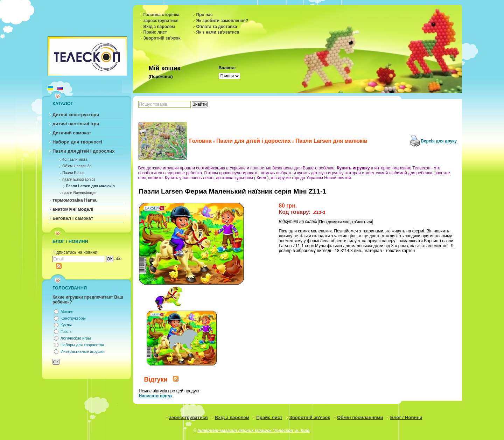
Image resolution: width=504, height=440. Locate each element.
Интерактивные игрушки (83, 351)
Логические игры (76, 338)
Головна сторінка (162, 15)
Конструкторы (73, 318)
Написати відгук (156, 396)
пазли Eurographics (79, 179)
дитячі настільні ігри (76, 124)
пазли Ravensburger (79, 193)
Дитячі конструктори (76, 115)
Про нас (204, 15)
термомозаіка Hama (75, 200)
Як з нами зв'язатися (218, 32)
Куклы (66, 325)
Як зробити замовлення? (222, 21)
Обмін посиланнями (360, 417)
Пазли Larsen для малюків (90, 186)
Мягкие (67, 312)
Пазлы (66, 331)
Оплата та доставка (216, 27)
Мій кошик (165, 68)
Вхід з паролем (159, 27)
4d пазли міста (75, 159)
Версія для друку (439, 141)
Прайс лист (155, 32)
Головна (201, 141)
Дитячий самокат (72, 133)
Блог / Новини (406, 417)
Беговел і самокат (73, 218)
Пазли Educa (73, 173)
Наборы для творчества (82, 345)
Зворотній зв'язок (162, 38)
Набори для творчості (77, 142)
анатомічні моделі (73, 209)
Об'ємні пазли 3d (77, 166)
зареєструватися (161, 21)
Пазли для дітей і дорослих (84, 151)
